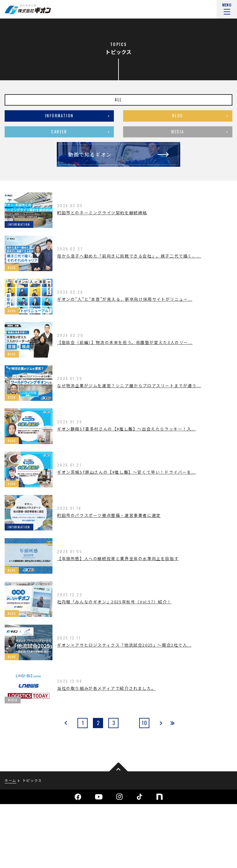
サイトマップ (61, 852)
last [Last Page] (172, 723)
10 (144, 723)
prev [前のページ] (66, 723)
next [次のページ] (161, 723)
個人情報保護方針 (20, 852)
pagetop (118, 767)
